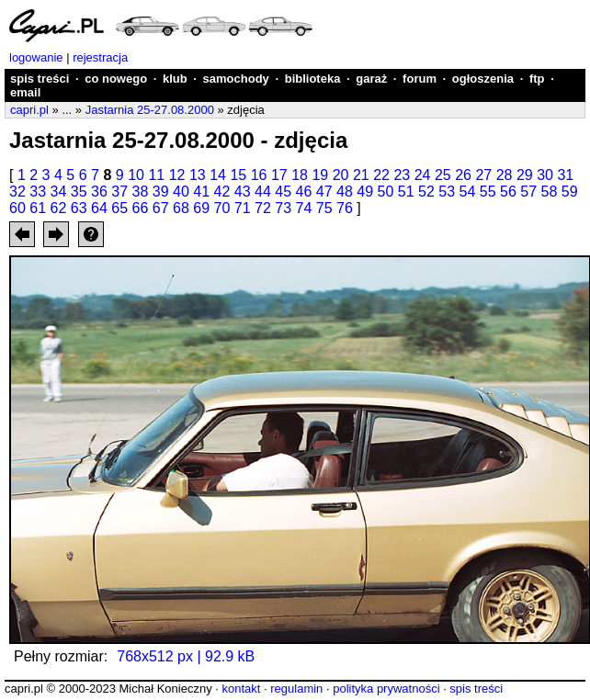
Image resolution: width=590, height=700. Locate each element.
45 (283, 192)
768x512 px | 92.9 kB (186, 656)
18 (300, 175)
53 (447, 192)
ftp (537, 79)
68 (181, 208)
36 (99, 192)
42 (222, 192)
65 (119, 208)
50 (386, 192)
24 (423, 175)
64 (99, 208)
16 (259, 175)
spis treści (40, 79)
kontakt (241, 689)
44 (263, 192)
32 (17, 192)
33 (38, 192)
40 (181, 192)
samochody (236, 79)
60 (17, 208)
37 (119, 192)
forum (420, 79)
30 (545, 175)
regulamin (296, 689)
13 (198, 175)
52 (426, 192)
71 (243, 208)
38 (141, 192)
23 (402, 175)
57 (528, 192)
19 (320, 175)
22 (381, 175)
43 (243, 192)
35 (79, 192)
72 (263, 208)
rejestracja (100, 57)
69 (201, 208)
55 (488, 192)
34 (59, 192)
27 (483, 175)
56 (508, 192)
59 (570, 192)
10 (136, 175)
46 (304, 192)
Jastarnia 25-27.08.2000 (150, 110)
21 (361, 175)
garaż (371, 79)
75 (324, 208)
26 (463, 175)
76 (345, 208)
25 (443, 175)
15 (238, 175)
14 (218, 175)
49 (365, 192)
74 (304, 208)
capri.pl (29, 110)
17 (279, 175)
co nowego (116, 79)
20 (341, 175)
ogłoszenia (483, 79)
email (25, 92)
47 (324, 192)
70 (222, 208)
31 (565, 175)
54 (468, 192)
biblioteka (313, 79)
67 (161, 208)
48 (345, 192)
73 (283, 208)
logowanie (36, 57)
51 (406, 192)
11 (156, 175)
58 (550, 192)
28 (505, 175)
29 (525, 175)
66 (141, 208)
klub (175, 79)
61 (38, 208)
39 (161, 192)
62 (59, 208)
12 (177, 175)
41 (201, 192)
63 (79, 208)
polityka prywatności (386, 689)
